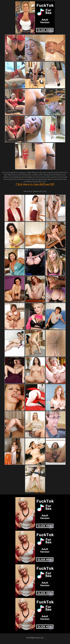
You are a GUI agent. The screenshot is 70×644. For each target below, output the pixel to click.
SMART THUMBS (40, 492)
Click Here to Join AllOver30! (35, 184)
